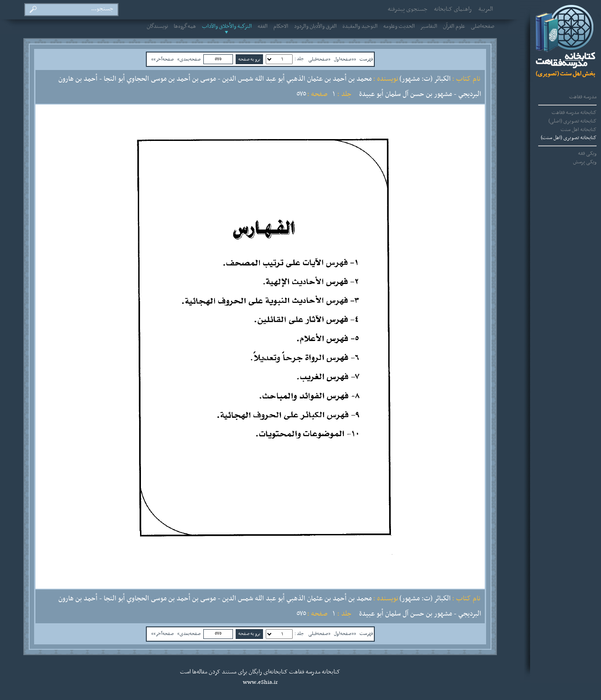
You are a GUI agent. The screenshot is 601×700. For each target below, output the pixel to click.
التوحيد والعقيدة (360, 26)
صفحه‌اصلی (483, 26)
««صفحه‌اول (345, 59)
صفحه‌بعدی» (189, 59)
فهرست (366, 59)
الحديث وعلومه (399, 26)
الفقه (263, 26)
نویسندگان (157, 26)
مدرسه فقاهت (583, 97)
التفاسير (429, 26)
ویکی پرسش (585, 162)
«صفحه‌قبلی (319, 59)
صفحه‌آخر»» (162, 59)
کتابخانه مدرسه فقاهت (574, 113)
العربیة (486, 9)
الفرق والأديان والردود (315, 26)
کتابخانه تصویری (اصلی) (572, 121)
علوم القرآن (454, 26)
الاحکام (281, 26)
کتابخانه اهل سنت (579, 130)
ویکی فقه (587, 153)
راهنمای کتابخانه (453, 9)
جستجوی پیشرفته (408, 9)
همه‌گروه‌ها (185, 26)
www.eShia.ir (260, 682)
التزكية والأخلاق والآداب (227, 26)
